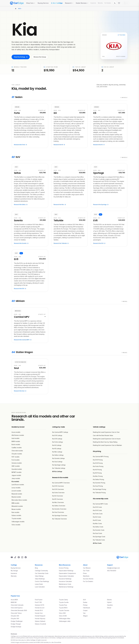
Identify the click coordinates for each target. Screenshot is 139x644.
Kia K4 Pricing (97, 470)
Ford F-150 (38, 602)
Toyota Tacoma (64, 610)
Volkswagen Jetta (65, 621)
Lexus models (16, 488)
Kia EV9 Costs (97, 510)
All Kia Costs (97, 543)
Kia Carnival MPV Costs (100, 504)
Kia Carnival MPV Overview (61, 483)
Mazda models (16, 497)
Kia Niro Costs (97, 523)
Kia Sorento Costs (99, 530)
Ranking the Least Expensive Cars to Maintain (107, 445)
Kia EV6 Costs (97, 507)
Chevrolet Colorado (17, 605)
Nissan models (16, 509)
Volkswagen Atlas (65, 619)
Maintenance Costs (65, 584)
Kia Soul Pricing (98, 486)
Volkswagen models (18, 522)
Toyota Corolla (64, 602)
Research (69, 3)
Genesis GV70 (40, 605)
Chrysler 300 (15, 619)
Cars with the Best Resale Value (103, 435)
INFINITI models (17, 472)
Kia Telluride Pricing (99, 493)
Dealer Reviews (82, 3)
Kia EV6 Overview (58, 486)
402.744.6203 (112, 571)
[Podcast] (19, 557)
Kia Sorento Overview (59, 509)
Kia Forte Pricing (98, 466)
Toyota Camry (63, 600)
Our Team (86, 571)
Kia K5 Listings (57, 449)
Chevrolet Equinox (17, 608)
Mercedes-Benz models (19, 500)
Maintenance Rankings (66, 587)
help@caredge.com (113, 568)
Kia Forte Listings (58, 442)
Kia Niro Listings (57, 452)
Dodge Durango (16, 627)
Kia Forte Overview (58, 493)
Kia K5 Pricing (97, 473)
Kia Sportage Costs (99, 537)
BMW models (16, 441)
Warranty (100, 3)
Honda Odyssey (40, 619)
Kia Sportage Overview (60, 515)
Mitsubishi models (17, 506)
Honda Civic (39, 613)
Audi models (15, 438)
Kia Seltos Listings (58, 455)
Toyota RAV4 (63, 608)
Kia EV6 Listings (57, 435)
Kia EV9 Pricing (98, 463)
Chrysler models (17, 454)
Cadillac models (17, 448)
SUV (85, 600)
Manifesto (86, 576)
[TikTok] (15, 557)
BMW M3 (14, 602)
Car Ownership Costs (42, 573)
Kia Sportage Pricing (99, 489)
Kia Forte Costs (98, 514)
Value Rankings (40, 579)
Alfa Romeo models (18, 435)
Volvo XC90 (63, 616)
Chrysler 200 (15, 616)
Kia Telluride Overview (59, 519)
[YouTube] (12, 557)
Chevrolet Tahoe (16, 613)
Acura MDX (14, 600)
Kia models (15, 481)
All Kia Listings (57, 471)
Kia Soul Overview (58, 512)
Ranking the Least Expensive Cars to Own (106, 432)
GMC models (16, 466)
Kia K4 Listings (57, 445)
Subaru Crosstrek (40, 624)
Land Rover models (18, 485)
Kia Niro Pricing (98, 476)
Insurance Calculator (65, 581)
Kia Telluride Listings (59, 468)
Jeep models (16, 478)
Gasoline (110, 605)
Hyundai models (17, 469)
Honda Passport (40, 616)
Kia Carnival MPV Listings (60, 432)
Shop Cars (31, 3)
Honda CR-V (39, 610)
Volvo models (16, 525)
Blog (36, 568)
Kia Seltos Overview (59, 506)
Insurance (93, 3)
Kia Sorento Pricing (99, 483)
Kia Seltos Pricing (98, 479)
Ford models (16, 460)
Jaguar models (16, 475)
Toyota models (16, 518)
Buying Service (43, 3)
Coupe (85, 610)
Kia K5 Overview (57, 499)
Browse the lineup (40, 57)
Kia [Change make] (20, 9)
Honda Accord (40, 608)
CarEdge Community (41, 571)
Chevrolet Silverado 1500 (19, 610)
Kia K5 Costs (97, 520)
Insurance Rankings (65, 579)
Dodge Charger (16, 624)
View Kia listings (21, 57)
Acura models (16, 432)
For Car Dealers (88, 581)
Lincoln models (16, 491)
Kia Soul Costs (97, 533)
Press (85, 573)
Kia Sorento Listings (58, 458)
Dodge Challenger (17, 621)
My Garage (14, 571)
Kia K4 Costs (97, 517)
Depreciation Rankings (66, 571)
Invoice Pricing (64, 568)
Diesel (109, 608)
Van (84, 613)
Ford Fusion (39, 600)
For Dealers (108, 3)
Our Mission (87, 568)
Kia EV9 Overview (58, 489)
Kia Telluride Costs (99, 540)
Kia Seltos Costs (98, 527)
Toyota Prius (63, 605)
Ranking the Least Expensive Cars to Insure (107, 439)
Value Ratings (39, 576)
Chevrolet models (17, 451)
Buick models (16, 444)
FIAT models (15, 457)
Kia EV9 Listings (57, 439)
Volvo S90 (62, 613)
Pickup (85, 605)
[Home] (16, 9)
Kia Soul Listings (57, 462)
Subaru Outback (40, 621)
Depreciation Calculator (66, 576)
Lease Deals (39, 584)
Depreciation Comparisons (67, 573)
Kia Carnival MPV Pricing (101, 457)
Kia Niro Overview (58, 502)
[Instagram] (22, 557)
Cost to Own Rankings (42, 581)
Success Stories (88, 579)
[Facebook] (26, 557)
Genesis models (17, 463)
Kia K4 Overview (58, 496)
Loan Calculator (40, 587)
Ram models (15, 512)
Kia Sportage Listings (59, 465)
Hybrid (109, 602)
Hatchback (87, 608)
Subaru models (16, 515)
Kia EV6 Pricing (98, 460)
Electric (109, 600)
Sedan (85, 602)
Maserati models (17, 494)
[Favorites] (119, 3)
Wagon (85, 616)
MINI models (15, 503)
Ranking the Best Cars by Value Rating (105, 442)
